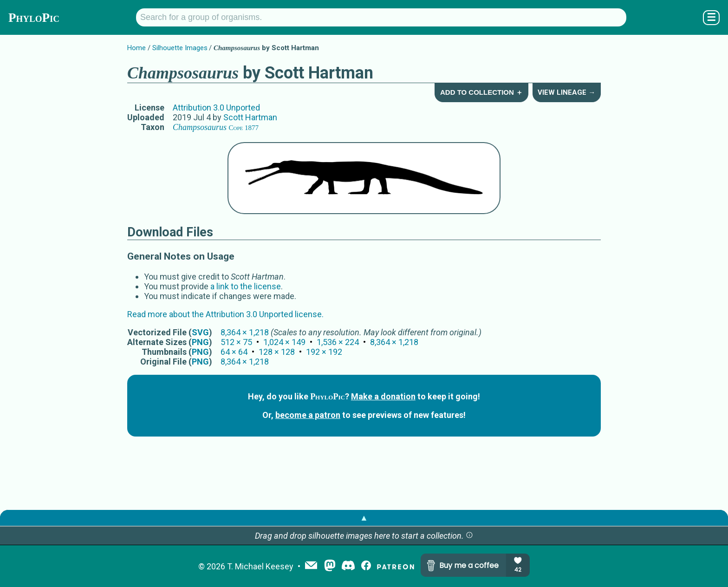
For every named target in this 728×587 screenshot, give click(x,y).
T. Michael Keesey (260, 566)
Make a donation (383, 396)
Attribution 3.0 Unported (216, 108)
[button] (469, 536)
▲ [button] (364, 518)
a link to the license (246, 286)
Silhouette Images (180, 48)
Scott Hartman (250, 117)
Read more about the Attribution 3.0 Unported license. (225, 314)
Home (136, 48)
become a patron (308, 415)
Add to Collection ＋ (481, 92)
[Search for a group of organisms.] (381, 17)
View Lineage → (566, 92)
